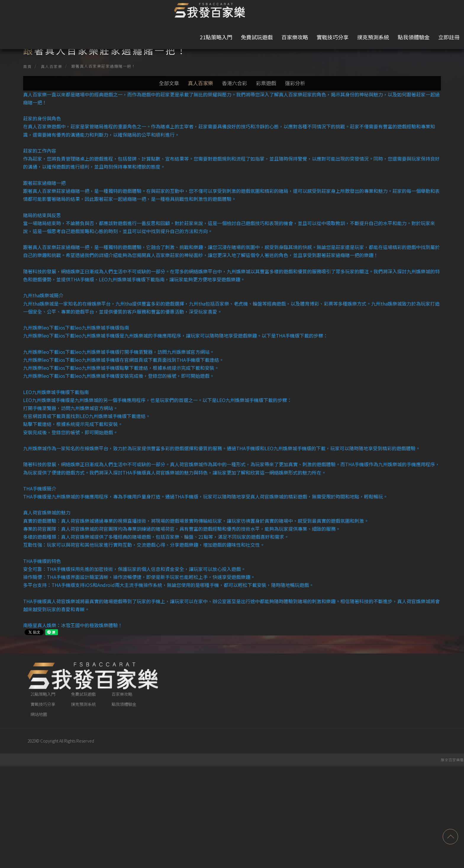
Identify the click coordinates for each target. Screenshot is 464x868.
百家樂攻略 (267, 12)
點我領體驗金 (386, 12)
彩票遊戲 (269, 100)
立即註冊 (427, 12)
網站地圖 (58, 816)
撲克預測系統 (345, 12)
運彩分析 (301, 100)
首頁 (47, 66)
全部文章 (163, 100)
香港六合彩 (235, 100)
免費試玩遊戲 (229, 12)
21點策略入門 (188, 12)
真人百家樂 (71, 66)
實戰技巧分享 (304, 12)
